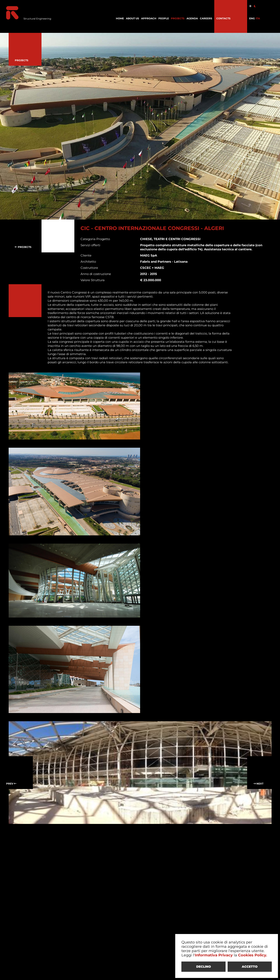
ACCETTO (250, 967)
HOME (120, 18)
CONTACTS (223, 18)
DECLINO (204, 967)
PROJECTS (178, 18)
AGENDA (192, 18)
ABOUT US (133, 18)
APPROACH (149, 18)
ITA (258, 18)
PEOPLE (164, 18)
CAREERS (206, 18)
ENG (252, 18)
